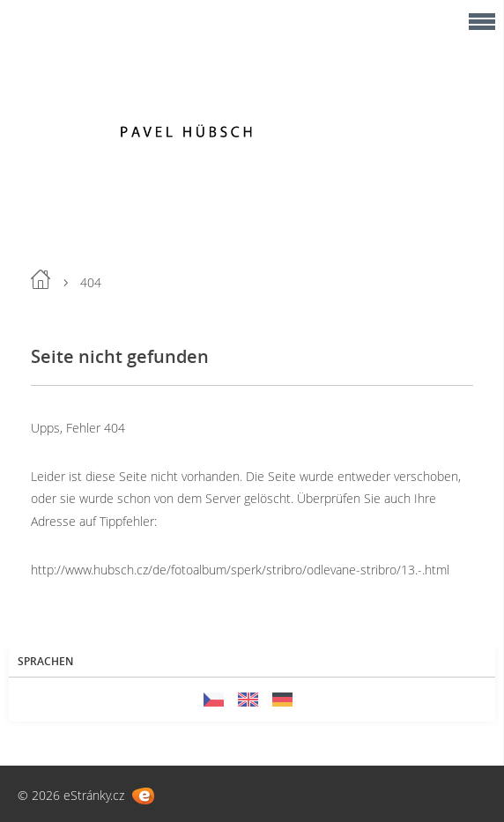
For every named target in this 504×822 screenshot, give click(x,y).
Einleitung (41, 279)
